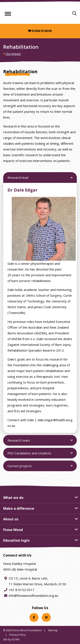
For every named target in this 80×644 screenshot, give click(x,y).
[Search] (74, 13)
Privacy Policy (17, 635)
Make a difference (19, 508)
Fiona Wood (13, 530)
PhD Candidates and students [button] (29, 455)
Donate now (40, 31)
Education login (16, 540)
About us (11, 519)
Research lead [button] (18, 179)
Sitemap (53, 630)
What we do (13, 498)
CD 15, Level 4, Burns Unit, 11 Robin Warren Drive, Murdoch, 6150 (37, 581)
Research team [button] (19, 442)
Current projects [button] (20, 467)
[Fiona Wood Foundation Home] (40, 13)
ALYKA (16, 639)
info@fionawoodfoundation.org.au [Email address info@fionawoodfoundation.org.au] (33, 595)
